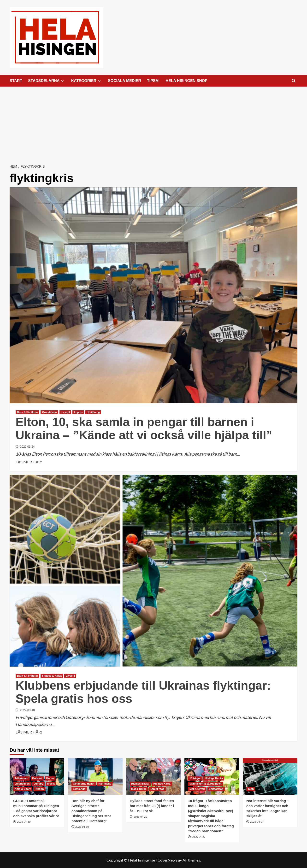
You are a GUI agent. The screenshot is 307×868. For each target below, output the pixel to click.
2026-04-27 (199, 837)
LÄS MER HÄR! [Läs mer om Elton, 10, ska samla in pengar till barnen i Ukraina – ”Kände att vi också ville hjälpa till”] (29, 462)
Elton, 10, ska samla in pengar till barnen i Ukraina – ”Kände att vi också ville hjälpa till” (144, 429)
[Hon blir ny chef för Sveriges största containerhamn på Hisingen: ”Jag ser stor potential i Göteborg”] (95, 776)
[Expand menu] (62, 81)
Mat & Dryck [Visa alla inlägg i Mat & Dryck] (139, 789)
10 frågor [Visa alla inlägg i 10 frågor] (195, 778)
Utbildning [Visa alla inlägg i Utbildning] (93, 412)
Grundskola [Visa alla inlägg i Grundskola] (49, 412)
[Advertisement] (153, 123)
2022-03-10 (27, 710)
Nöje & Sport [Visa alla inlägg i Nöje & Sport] (23, 789)
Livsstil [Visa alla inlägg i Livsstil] (65, 412)
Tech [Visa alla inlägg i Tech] (251, 789)
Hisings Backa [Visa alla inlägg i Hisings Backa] (140, 784)
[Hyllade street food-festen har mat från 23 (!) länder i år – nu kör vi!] (153, 776)
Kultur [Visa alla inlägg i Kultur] (50, 778)
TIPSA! (153, 81)
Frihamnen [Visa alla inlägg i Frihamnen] (21, 778)
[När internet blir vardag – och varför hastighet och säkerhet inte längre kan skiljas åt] (270, 776)
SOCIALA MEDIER (124, 81)
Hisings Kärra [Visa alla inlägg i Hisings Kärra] (162, 784)
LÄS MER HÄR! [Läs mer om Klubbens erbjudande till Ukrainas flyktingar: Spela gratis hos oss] (29, 732)
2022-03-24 (27, 447)
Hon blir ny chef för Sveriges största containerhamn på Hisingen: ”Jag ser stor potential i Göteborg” (91, 811)
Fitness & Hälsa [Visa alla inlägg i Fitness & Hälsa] (52, 676)
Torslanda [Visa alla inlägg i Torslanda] (79, 789)
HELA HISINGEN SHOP (186, 81)
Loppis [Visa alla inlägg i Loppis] (78, 412)
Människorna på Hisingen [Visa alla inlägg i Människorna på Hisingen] (205, 784)
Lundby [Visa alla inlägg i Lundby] (38, 784)
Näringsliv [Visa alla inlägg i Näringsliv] (105, 784)
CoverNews (167, 860)
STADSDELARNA (47, 81)
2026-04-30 (24, 822)
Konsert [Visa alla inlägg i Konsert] (37, 778)
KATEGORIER (86, 81)
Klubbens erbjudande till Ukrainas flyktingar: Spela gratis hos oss (143, 692)
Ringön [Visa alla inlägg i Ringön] (39, 789)
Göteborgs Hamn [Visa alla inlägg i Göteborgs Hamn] (84, 784)
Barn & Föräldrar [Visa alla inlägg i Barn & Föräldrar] (27, 412)
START (16, 81)
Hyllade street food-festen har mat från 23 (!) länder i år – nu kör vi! (152, 806)
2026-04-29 (140, 817)
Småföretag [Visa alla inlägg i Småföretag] (216, 789)
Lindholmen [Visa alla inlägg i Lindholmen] (22, 784)
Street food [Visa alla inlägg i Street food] (158, 789)
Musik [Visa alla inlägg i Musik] (51, 784)
